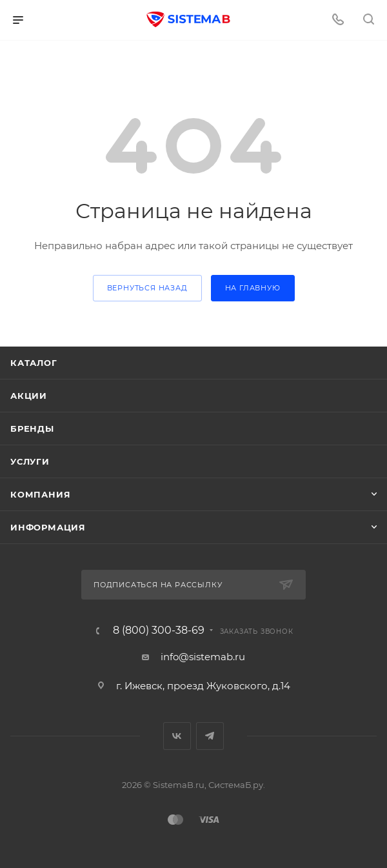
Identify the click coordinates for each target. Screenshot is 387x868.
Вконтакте (177, 736)
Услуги (30, 461)
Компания (40, 494)
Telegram (210, 736)
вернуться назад (147, 288)
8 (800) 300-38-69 (159, 631)
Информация (48, 527)
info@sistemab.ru (203, 657)
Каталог (34, 363)
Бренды (32, 429)
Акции (29, 396)
